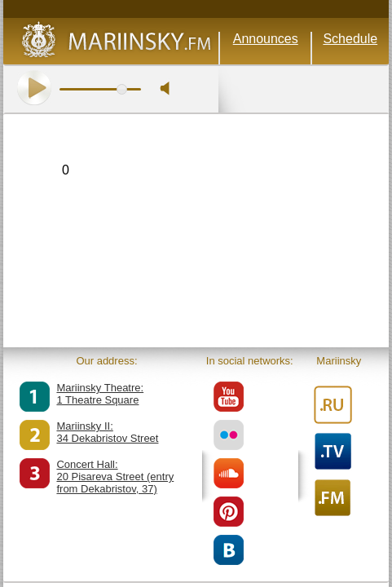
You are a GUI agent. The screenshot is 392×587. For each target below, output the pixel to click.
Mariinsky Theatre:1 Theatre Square (100, 394)
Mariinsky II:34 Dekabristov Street (107, 432)
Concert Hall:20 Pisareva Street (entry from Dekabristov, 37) (115, 477)
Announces (266, 39)
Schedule (350, 39)
